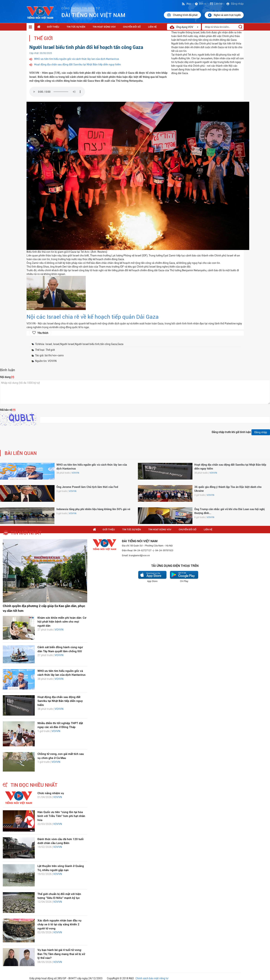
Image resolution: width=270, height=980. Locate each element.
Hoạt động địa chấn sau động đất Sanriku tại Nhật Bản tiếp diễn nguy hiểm (77, 64)
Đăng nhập (235, 4)
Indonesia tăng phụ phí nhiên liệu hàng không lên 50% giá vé (93, 509)
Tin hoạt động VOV (104, 27)
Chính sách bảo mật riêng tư (152, 978)
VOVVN (75, 473)
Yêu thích (43, 333)
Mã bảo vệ (8, 410)
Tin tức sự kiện (76, 27)
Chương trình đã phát (182, 15)
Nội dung (7, 377)
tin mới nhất (26, 533)
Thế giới (43, 38)
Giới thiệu (53, 27)
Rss (186, 4)
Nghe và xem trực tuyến (224, 15)
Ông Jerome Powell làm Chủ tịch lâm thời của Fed (87, 487)
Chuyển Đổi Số (132, 27)
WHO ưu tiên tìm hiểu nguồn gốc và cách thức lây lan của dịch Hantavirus (77, 59)
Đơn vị (200, 4)
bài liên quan (21, 453)
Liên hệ (216, 4)
